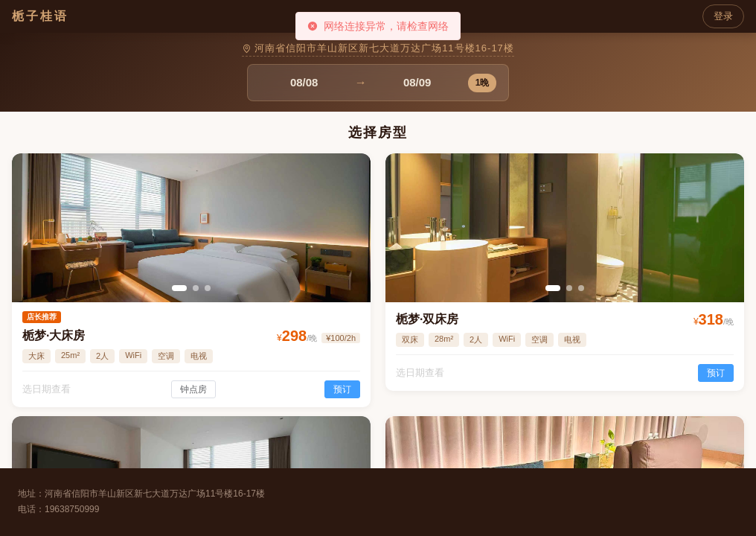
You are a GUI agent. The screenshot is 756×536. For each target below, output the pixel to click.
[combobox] (304, 83)
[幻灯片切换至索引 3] (208, 288)
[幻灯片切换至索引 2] (196, 288)
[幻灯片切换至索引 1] (179, 288)
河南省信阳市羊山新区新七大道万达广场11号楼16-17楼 (378, 48)
